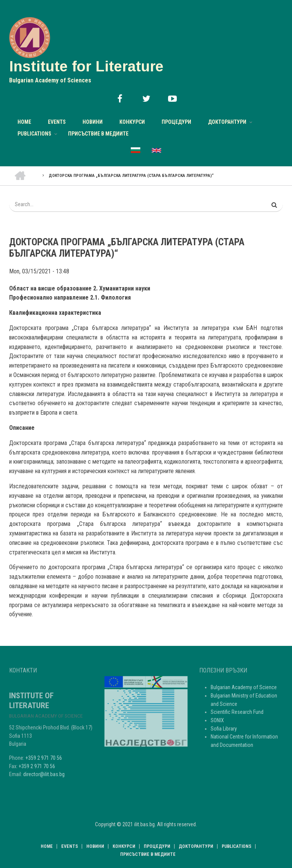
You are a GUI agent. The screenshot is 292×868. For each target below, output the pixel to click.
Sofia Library (224, 729)
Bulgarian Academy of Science (244, 687)
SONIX (217, 720)
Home (24, 122)
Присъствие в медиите (98, 134)
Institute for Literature (86, 66)
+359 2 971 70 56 (44, 758)
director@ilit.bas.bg (44, 774)
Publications (34, 134)
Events (57, 122)
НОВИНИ (93, 122)
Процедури (176, 122)
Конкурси (132, 122)
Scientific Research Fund (237, 712)
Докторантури (227, 122)
